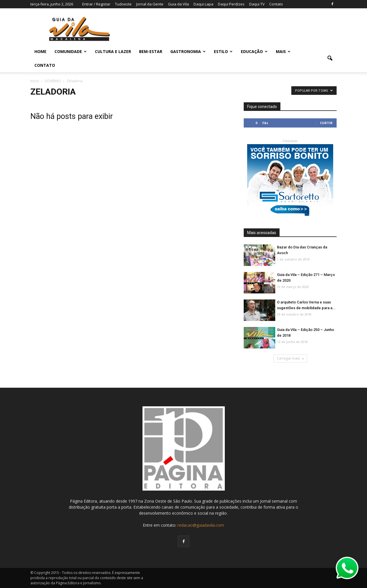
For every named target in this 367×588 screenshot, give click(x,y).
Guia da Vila (178, 4)
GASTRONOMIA (188, 51)
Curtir (326, 123)
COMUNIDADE (71, 51)
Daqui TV (257, 4)
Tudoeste (123, 4)
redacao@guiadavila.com (201, 525)
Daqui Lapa (203, 4)
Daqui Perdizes (231, 4)
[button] (330, 58)
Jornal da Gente (150, 4)
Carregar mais (290, 358)
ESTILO (223, 51)
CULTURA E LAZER (113, 51)
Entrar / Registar (96, 4)
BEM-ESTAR (151, 51)
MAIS (283, 51)
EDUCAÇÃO (254, 51)
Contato (276, 4)
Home (40, 51)
